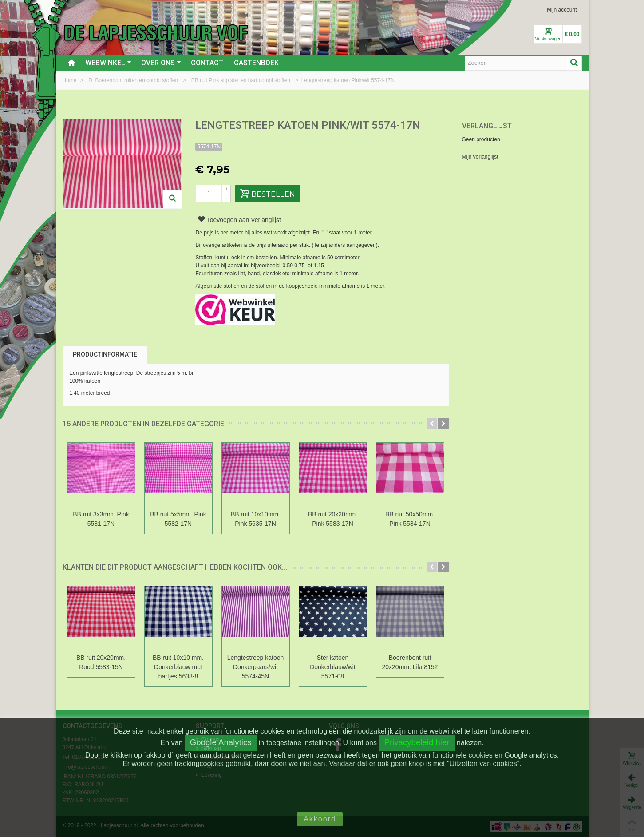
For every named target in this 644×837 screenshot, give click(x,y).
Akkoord (320, 819)
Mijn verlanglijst (480, 157)
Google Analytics (221, 742)
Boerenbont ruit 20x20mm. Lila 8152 (410, 662)
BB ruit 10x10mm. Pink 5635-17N (255, 519)
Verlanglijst (487, 126)
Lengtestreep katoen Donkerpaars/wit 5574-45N (256, 667)
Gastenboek (256, 63)
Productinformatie (105, 354)
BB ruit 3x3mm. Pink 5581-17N (101, 519)
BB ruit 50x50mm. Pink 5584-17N (410, 519)
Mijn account (562, 10)
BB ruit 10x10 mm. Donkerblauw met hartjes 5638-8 (178, 667)
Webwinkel (108, 63)
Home (70, 80)
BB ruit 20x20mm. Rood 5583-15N (101, 662)
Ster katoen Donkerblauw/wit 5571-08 (333, 667)
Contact (207, 63)
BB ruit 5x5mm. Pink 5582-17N (178, 519)
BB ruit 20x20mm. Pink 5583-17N (333, 519)
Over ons (161, 63)
